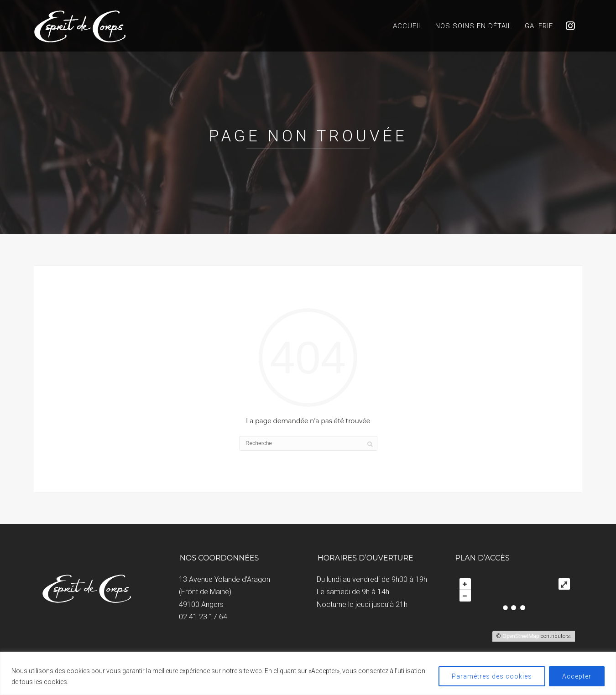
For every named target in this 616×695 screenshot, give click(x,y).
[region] (308, 673)
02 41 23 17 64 (203, 617)
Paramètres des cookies (492, 676)
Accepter (577, 676)
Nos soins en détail (474, 26)
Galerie (539, 26)
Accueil (408, 26)
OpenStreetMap (521, 636)
